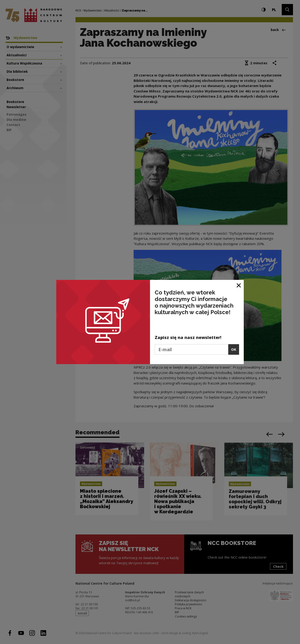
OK (234, 349)
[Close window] (239, 285)
